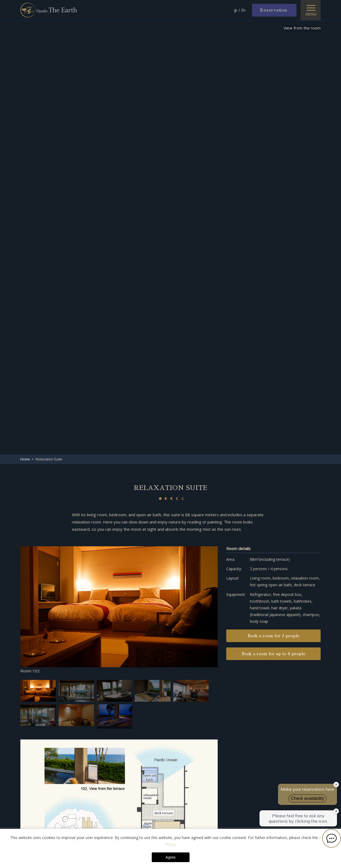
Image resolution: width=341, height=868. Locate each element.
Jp (236, 10)
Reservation (273, 10)
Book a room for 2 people (274, 636)
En (243, 10)
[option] (119, 610)
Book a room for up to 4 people (274, 654)
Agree (170, 857)
